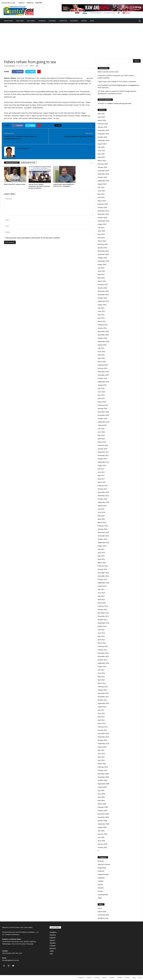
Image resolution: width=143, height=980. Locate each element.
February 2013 (103, 646)
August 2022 (102, 264)
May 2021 (101, 315)
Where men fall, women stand (15, 184)
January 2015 (102, 569)
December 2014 (103, 573)
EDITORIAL (31, 21)
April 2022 (101, 278)
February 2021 (103, 325)
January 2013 (102, 650)
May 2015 (101, 556)
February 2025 (103, 164)
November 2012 (103, 656)
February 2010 (103, 767)
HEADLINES (8, 21)
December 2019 (103, 372)
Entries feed (102, 912)
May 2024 (101, 194)
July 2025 (101, 147)
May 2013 (101, 636)
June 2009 (101, 794)
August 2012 (102, 667)
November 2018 (103, 415)
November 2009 (103, 777)
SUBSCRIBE (39, 3)
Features (53, 935)
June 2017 (101, 472)
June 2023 (101, 231)
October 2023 (102, 218)
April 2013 (101, 640)
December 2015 (103, 532)
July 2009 (101, 790)
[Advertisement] (71, 40)
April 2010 (101, 760)
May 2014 (101, 596)
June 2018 (101, 432)
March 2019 (102, 402)
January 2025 (102, 167)
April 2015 (101, 559)
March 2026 (102, 120)
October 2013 (102, 620)
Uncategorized (103, 895)
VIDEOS (84, 21)
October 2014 (102, 579)
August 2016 (102, 506)
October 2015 (102, 539)
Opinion (100, 885)
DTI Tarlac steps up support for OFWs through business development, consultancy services (117, 92)
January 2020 (102, 368)
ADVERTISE (30, 3)
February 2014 (103, 606)
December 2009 (103, 774)
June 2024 (101, 191)
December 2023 (103, 211)
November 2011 (103, 697)
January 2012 (102, 690)
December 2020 (103, 331)
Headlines (101, 878)
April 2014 (101, 600)
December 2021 (103, 291)
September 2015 (103, 543)
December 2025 (103, 130)
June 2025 (101, 151)
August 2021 (102, 305)
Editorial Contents (104, 864)
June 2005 (101, 841)
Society (100, 891)
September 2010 (103, 744)
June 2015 (101, 553)
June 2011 (101, 713)
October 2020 (102, 338)
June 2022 (101, 271)
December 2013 (103, 613)
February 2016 (103, 526)
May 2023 (101, 234)
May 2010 (101, 757)
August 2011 (102, 707)
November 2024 (103, 174)
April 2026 (101, 117)
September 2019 (103, 382)
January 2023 (102, 248)
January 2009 (102, 811)
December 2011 (103, 693)
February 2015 (103, 566)
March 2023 (102, 241)
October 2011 (102, 700)
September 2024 (103, 181)
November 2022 (103, 254)
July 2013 (101, 630)
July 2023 (101, 228)
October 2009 (102, 780)
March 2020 (102, 362)
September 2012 (103, 663)
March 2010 (102, 764)
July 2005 (101, 837)
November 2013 (103, 616)
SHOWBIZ (52, 21)
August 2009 (102, 787)
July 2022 (101, 268)
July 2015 (101, 549)
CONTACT (22, 3)
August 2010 (102, 747)
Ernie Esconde (10, 66)
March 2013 (102, 643)
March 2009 (102, 804)
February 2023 (103, 244)
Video (100, 898)
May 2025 (101, 154)
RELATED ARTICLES (12, 163)
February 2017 (103, 486)
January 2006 (102, 834)
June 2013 (101, 633)
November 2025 (103, 134)
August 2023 (102, 224)
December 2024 (103, 171)
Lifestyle (100, 881)
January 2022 (102, 288)
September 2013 (103, 623)
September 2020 (103, 342)
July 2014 (101, 589)
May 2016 (101, 516)
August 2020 (102, 345)
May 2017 (101, 476)
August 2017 (102, 465)
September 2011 (103, 703)
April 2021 (101, 318)
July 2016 (101, 509)
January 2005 (102, 844)
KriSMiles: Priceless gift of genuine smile (119, 104)
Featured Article (103, 874)
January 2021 (102, 328)
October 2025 (102, 137)
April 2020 (101, 358)
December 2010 (103, 734)
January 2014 (102, 610)
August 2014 (102, 586)
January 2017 (102, 489)
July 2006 (101, 831)
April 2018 (101, 439)
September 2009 (103, 784)
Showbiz (101, 888)
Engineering (102, 868)
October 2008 (102, 821)
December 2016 (103, 492)
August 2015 (102, 546)
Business (101, 861)
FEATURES (20, 21)
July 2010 (101, 750)
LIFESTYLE (63, 21)
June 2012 (101, 673)
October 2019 (102, 378)
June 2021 (101, 311)
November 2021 (103, 295)
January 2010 (102, 770)
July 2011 (101, 710)
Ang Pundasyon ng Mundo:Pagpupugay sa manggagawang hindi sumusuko (118, 86)
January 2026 (102, 127)
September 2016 (103, 502)
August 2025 (102, 144)
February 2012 (103, 687)
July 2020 (101, 348)
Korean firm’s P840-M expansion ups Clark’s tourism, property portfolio (39, 186)
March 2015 (102, 563)
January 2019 (102, 409)
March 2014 (102, 603)
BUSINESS (74, 21)
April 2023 (101, 238)
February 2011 (103, 727)
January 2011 (102, 730)
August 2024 (102, 184)
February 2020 (103, 365)
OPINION (42, 21)
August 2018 (102, 425)
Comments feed (103, 915)
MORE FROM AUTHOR (28, 163)
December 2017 (103, 452)
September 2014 (103, 583)
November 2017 (103, 455)
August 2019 (102, 385)
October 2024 (102, 177)
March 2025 (102, 161)
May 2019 (101, 395)
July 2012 (101, 670)
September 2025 (103, 140)
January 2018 (102, 449)
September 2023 (103, 221)
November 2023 (103, 214)
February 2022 (103, 285)
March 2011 (102, 723)
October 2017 (102, 459)
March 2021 (102, 321)
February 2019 (103, 405)
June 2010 (101, 754)
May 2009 (101, 797)
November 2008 (103, 817)
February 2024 (103, 204)
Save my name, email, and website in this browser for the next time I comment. (33, 238)
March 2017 (102, 482)
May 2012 (101, 677)
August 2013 (102, 626)
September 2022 (103, 261)
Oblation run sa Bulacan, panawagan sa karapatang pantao (20, 137)
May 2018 (101, 435)
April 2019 (101, 398)
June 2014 (101, 593)
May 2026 (101, 114)
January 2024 (102, 208)
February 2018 (103, 445)
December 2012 (103, 653)
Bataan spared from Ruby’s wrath (79, 136)
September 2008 (103, 824)
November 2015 (103, 536)
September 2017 (103, 462)
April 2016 (101, 519)
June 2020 (101, 352)
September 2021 (103, 301)
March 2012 (102, 683)
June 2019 (101, 392)
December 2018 (103, 412)
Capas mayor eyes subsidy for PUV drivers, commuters (64, 185)
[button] (140, 21)
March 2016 (102, 522)
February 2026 (103, 124)
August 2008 (102, 827)
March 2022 (102, 281)
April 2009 (101, 801)
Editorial (52, 938)
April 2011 (101, 720)
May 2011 (101, 717)
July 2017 (101, 469)
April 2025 (101, 157)
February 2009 (103, 807)
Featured (101, 871)
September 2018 (103, 422)
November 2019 (103, 375)
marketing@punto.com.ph (11, 960)
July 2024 (101, 187)
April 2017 (101, 479)
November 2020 (103, 335)
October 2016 (102, 499)
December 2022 (103, 251)
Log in (100, 908)
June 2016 (101, 512)
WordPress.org (103, 918)
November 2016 (103, 496)
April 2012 (101, 680)
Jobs (51, 954)
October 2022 (102, 258)
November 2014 (103, 576)
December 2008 (103, 814)
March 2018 (102, 442)
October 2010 (102, 740)
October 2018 (102, 419)
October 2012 (102, 660)
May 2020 (101, 355)
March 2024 (102, 201)
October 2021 (102, 298)
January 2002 (102, 847)
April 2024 (101, 197)
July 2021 (101, 308)
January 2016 (102, 529)
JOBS (92, 21)
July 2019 (101, 388)
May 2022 (101, 275)
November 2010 (103, 737)
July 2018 (101, 429)
